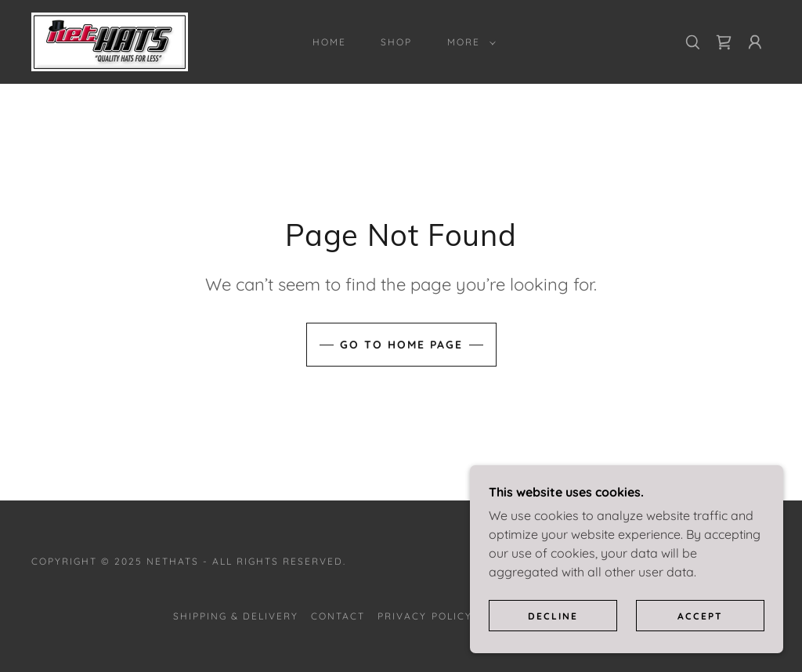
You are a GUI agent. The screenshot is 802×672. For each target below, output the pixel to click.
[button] (468, 42)
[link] (110, 41)
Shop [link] (396, 42)
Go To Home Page (401, 345)
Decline (553, 616)
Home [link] (329, 42)
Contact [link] (338, 616)
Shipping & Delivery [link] (236, 616)
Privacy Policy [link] (424, 616)
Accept (700, 616)
